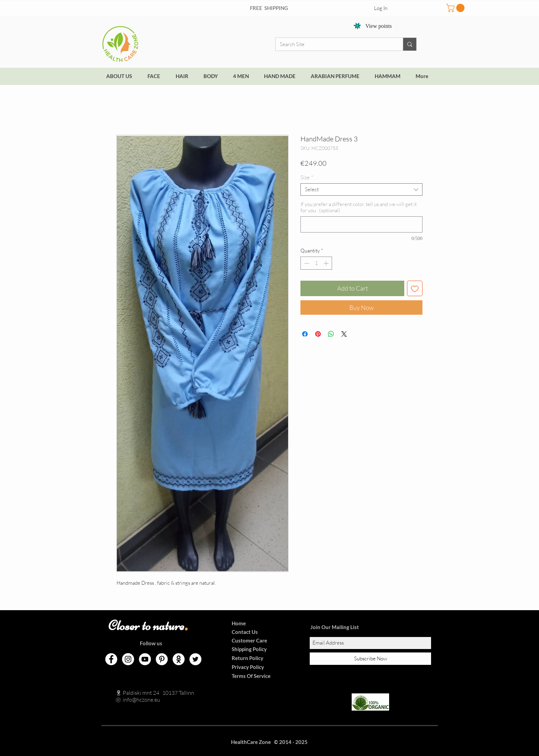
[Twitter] (195, 659)
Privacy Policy (248, 667)
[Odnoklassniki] (179, 659)
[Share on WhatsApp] (331, 334)
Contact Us (245, 632)
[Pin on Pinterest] (318, 334)
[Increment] (327, 263)
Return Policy (247, 658)
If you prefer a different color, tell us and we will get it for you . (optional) (359, 207)
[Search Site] (334, 44)
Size (307, 177)
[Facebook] (111, 659)
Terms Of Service (251, 676)
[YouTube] (145, 659)
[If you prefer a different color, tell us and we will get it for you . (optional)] (361, 224)
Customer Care (249, 640)
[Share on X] (344, 334)
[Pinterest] (162, 659)
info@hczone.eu (134, 700)
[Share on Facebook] (305, 334)
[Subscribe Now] (370, 659)
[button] (456, 8)
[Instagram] (128, 659)
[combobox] (361, 190)
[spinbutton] (316, 263)
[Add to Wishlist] (415, 288)
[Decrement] (306, 263)
